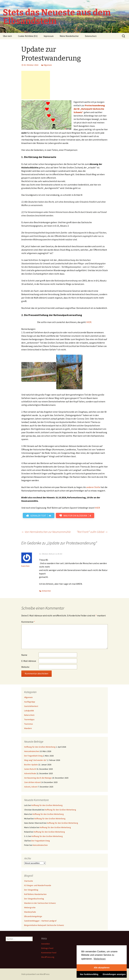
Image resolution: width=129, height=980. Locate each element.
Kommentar (28, 622)
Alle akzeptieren (102, 968)
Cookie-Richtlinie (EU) (28, 36)
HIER (89, 322)
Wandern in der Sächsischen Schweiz (40, 903)
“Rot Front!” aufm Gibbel (92, 532)
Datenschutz (91, 36)
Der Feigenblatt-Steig (33, 756)
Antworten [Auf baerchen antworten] (46, 591)
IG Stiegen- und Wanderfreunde (38, 885)
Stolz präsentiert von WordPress (35, 974)
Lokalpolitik (29, 711)
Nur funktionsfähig (89, 974)
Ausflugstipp (30, 702)
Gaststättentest (31, 706)
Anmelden (46, 944)
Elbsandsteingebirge (33, 916)
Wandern (28, 728)
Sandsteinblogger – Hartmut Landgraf (40, 921)
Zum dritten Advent (33, 782)
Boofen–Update (31, 765)
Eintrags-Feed (47, 948)
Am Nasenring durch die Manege (38, 778)
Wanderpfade (30, 912)
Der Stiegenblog (31, 890)
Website (25, 667)
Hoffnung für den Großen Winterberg (40, 747)
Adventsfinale (30, 773)
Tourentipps (29, 719)
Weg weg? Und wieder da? (35, 760)
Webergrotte (30, 907)
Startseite (29, 881)
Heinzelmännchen (32, 751)
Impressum (49, 36)
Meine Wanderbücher (69, 36)
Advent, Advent (31, 787)
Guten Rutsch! (30, 769)
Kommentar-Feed (49, 953)
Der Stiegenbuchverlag (34, 899)
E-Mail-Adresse (29, 661)
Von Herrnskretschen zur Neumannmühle (46, 532)
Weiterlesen (100, 959)
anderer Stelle (93, 487)
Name (24, 655)
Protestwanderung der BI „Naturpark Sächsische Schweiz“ (89, 109)
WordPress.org (48, 957)
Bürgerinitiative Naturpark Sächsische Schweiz (44, 925)
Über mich (7, 36)
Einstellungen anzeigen (114, 974)
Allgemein (48, 65)
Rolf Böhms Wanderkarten (35, 894)
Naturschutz (29, 715)
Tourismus (29, 724)
